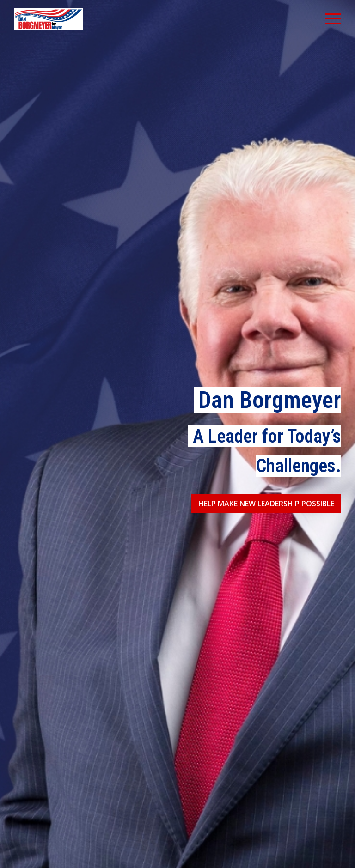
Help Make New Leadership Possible (266, 504)
